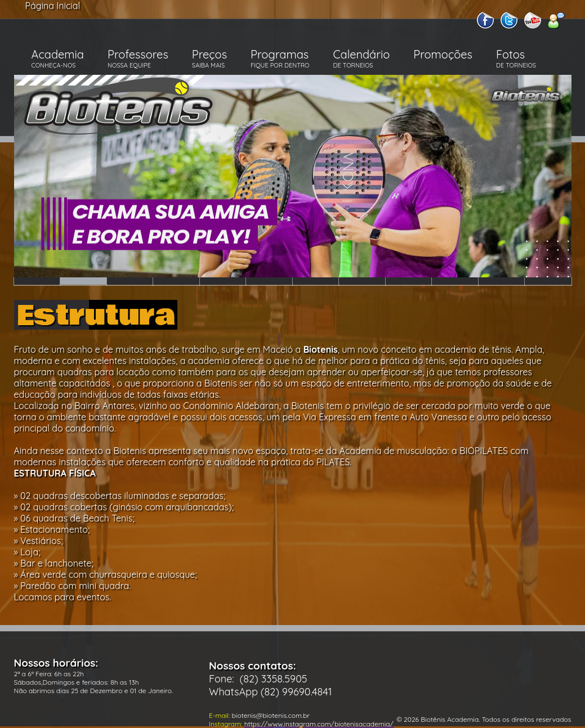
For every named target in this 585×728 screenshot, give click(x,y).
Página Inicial (53, 6)
